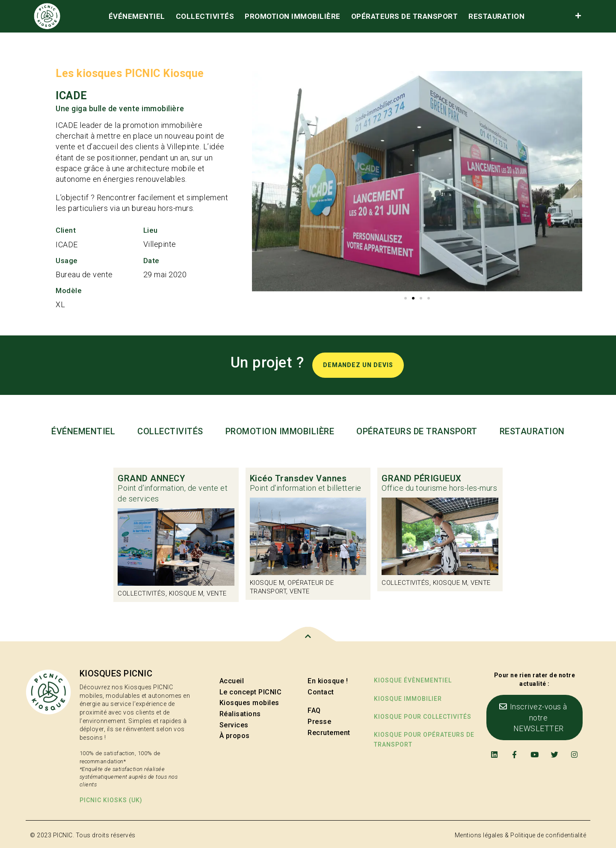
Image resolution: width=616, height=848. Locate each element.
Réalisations (240, 714)
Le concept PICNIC (251, 692)
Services (234, 725)
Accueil (232, 681)
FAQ (314, 710)
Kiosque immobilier (408, 699)
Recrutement (329, 733)
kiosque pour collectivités (423, 717)
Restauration (496, 16)
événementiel (137, 16)
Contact (321, 692)
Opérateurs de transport (405, 16)
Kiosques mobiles (249, 703)
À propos (235, 736)
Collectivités (205, 16)
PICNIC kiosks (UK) (111, 800)
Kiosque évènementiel (413, 680)
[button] (406, 298)
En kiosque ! (328, 681)
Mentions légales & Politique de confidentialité (521, 835)
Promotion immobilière (293, 16)
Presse (319, 722)
